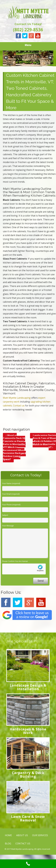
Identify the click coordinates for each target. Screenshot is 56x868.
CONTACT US (23, 844)
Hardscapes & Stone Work (28, 731)
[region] (28, 58)
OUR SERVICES (40, 835)
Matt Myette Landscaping (17, 398)
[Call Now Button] (28, 864)
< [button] (6, 58)
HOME (8, 835)
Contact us (19, 406)
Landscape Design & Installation (28, 687)
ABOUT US (22, 835)
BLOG (8, 844)
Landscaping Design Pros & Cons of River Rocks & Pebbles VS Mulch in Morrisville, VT (44, 441)
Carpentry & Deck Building (28, 774)
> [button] (50, 58)
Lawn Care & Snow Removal (28, 818)
